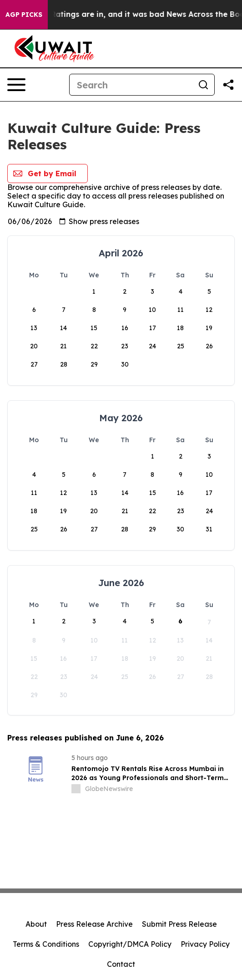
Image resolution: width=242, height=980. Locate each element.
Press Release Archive (94, 924)
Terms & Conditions (46, 944)
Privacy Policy (205, 944)
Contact (121, 964)
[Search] (131, 85)
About (36, 924)
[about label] (76, 789)
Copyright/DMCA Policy (130, 944)
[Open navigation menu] (16, 85)
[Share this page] (228, 85)
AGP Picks (24, 15)
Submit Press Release (179, 924)
